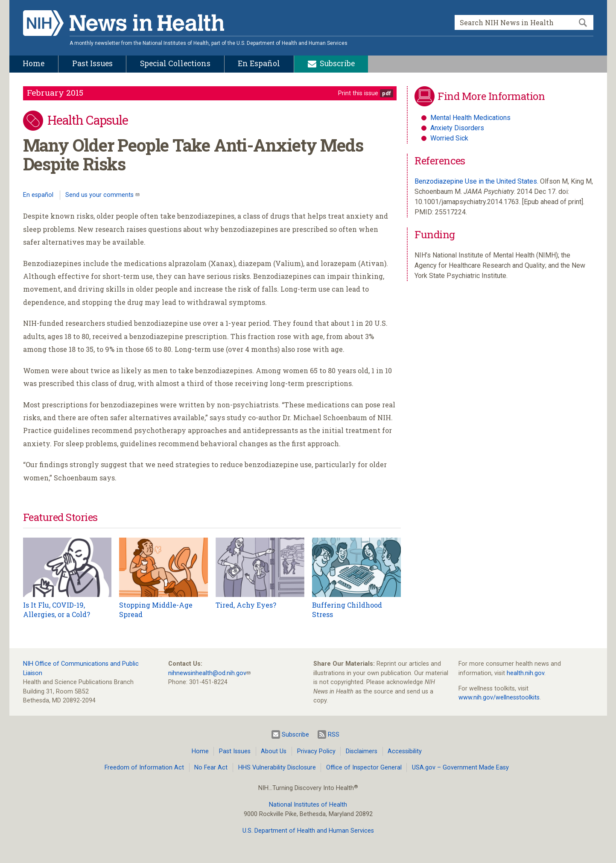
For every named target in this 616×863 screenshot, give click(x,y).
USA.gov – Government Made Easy (460, 768)
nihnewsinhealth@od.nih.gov (207, 673)
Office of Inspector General (364, 768)
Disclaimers (362, 751)
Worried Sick (449, 138)
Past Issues (235, 751)
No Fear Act (211, 768)
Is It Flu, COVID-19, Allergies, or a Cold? (57, 610)
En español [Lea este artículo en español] (38, 195)
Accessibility (405, 751)
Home (200, 751)
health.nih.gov (525, 673)
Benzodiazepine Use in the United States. (476, 181)
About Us (274, 751)
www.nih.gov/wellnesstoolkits (499, 698)
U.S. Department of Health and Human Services (308, 831)
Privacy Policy (316, 751)
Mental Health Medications (470, 118)
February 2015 (55, 92)
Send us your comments (100, 195)
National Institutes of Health (308, 805)
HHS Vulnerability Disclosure (277, 768)
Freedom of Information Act (144, 768)
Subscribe (290, 734)
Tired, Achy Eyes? (246, 605)
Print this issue (358, 93)
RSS (328, 734)
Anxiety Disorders (457, 128)
